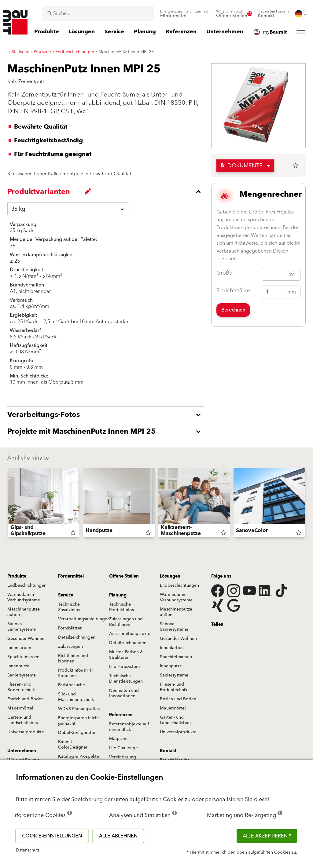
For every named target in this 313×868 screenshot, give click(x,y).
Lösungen (170, 576)
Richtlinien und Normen (73, 658)
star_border (296, 166)
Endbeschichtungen (27, 585)
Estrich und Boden (26, 699)
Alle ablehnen (118, 836)
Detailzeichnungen (77, 637)
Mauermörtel (20, 708)
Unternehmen (22, 751)
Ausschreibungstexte (130, 634)
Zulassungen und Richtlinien (126, 622)
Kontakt (168, 751)
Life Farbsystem (124, 667)
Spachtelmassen (23, 657)
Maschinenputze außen (24, 612)
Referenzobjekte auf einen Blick (129, 727)
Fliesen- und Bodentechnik (21, 687)
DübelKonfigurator (77, 733)
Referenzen (121, 715)
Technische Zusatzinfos (69, 607)
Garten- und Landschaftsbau (23, 720)
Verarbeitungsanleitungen (84, 619)
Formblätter (70, 628)
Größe (224, 273)
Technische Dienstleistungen (126, 679)
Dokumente (241, 166)
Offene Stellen (124, 576)
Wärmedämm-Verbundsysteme (24, 597)
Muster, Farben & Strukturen (126, 655)
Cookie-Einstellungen (52, 836)
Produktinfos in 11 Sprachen (76, 673)
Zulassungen (70, 647)
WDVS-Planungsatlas (79, 709)
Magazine (119, 739)
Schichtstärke (233, 291)
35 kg (18, 209)
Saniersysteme (22, 675)
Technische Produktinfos (122, 607)
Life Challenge (123, 748)
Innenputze (18, 666)
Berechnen (233, 310)
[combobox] (98, 13)
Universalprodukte (26, 732)
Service (66, 595)
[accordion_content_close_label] (107, 191)
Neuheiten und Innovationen (124, 693)
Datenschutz (28, 850)
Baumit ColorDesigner (73, 745)
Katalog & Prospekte (79, 757)
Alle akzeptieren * (267, 836)
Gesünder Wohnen (26, 639)
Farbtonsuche (72, 685)
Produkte (17, 576)
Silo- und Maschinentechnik (76, 697)
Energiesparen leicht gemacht (79, 721)
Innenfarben (19, 648)
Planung (118, 595)
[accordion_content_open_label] (107, 415)
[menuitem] (185, 14)
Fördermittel (71, 576)
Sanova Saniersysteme (22, 627)
